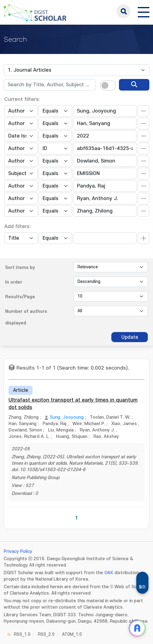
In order (14, 282)
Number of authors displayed (26, 317)
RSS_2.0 (46, 634)
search (123, 11)
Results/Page (20, 297)
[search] (134, 85)
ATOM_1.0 (72, 634)
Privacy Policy (18, 551)
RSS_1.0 (22, 634)
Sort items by (20, 268)
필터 (142, 587)
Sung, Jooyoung (67, 417)
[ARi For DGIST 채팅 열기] (137, 628)
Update (130, 337)
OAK (109, 573)
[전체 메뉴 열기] (144, 11)
